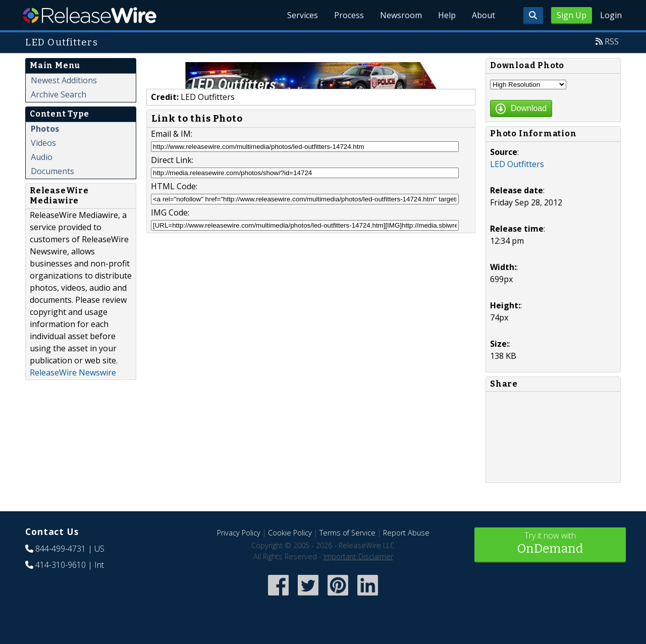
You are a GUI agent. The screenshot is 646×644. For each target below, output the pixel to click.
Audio (42, 157)
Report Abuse (406, 533)
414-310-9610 (61, 565)
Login (611, 15)
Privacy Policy (239, 533)
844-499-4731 (61, 549)
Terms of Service (347, 533)
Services (303, 15)
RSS (612, 41)
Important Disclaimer (358, 556)
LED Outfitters (517, 164)
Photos (45, 129)
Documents (52, 171)
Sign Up (572, 15)
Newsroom (401, 15)
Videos (43, 143)
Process (349, 15)
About (483, 15)
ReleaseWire (90, 15)
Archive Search (59, 94)
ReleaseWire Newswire (73, 372)
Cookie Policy (290, 533)
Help (447, 15)
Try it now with (550, 544)
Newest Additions (64, 80)
